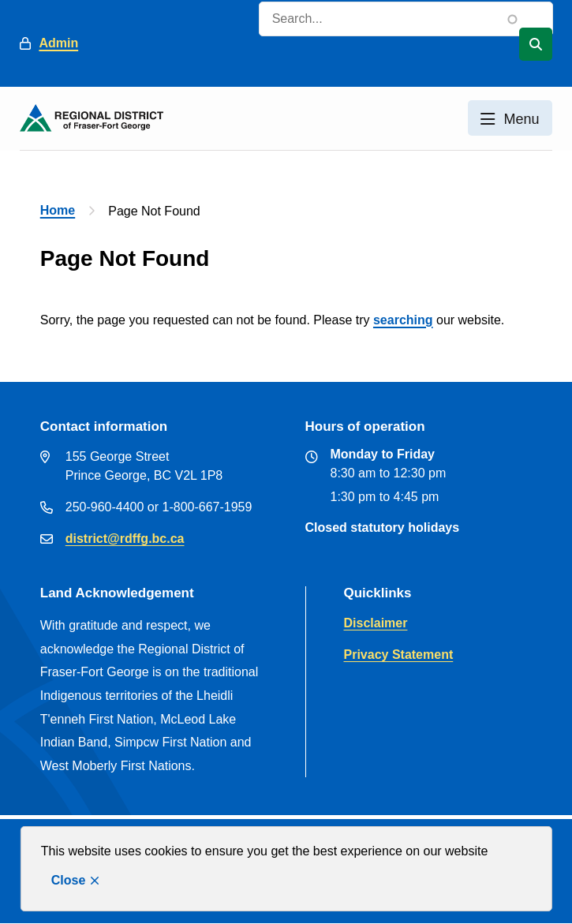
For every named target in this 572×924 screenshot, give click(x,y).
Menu (522, 119)
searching (403, 320)
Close (69, 880)
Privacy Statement (399, 655)
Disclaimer (376, 623)
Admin (58, 43)
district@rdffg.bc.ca (125, 539)
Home (58, 210)
